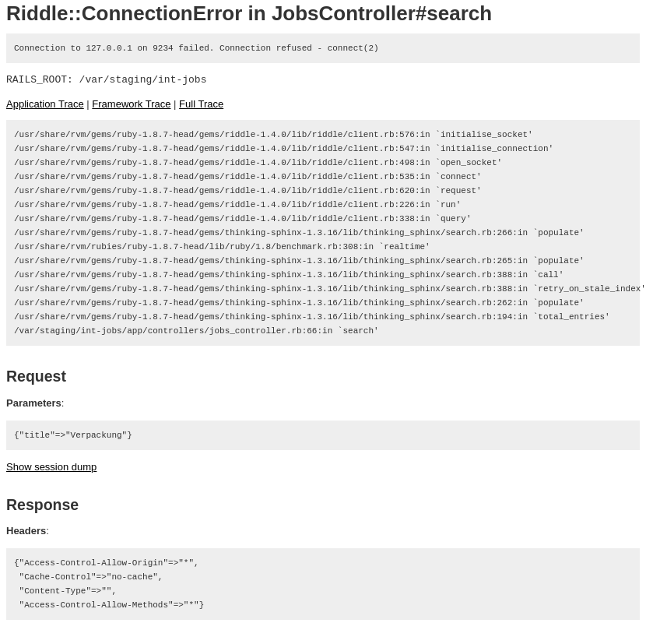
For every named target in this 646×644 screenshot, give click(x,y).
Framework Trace (131, 104)
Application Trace (45, 104)
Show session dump (51, 467)
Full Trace (201, 104)
